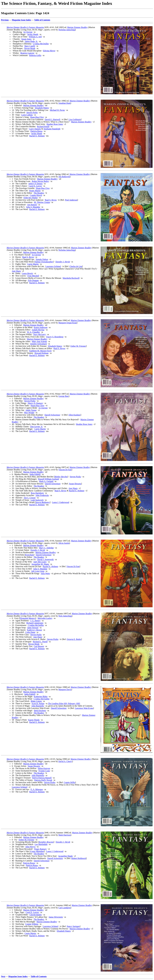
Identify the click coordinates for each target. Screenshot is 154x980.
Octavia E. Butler (74, 639)
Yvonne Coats (44, 771)
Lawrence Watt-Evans (84, 708)
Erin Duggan (33, 280)
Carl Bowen (39, 646)
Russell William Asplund (49, 479)
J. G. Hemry (35, 621)
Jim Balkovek (64, 177)
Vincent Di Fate (65, 470)
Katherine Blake (41, 696)
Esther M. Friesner (78, 346)
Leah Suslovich (37, 500)
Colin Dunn (30, 632)
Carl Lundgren (64, 908)
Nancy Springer (73, 926)
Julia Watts (45, 573)
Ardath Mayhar (38, 330)
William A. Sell (35, 37)
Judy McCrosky (40, 562)
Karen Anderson (41, 327)
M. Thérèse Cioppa (42, 202)
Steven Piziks (32, 112)
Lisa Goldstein (75, 119)
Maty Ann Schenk (39, 341)
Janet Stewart (33, 628)
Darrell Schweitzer (52, 415)
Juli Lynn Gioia (38, 571)
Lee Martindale (41, 844)
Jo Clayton (28, 32)
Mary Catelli (30, 46)
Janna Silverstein (56, 917)
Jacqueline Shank (66, 856)
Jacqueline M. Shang (40, 564)
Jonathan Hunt (64, 103)
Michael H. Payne (57, 110)
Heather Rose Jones (55, 124)
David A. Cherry (65, 761)
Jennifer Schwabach (38, 344)
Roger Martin (35, 191)
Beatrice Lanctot (27, 53)
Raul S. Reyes (51, 200)
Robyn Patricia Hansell (42, 778)
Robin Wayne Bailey (41, 181)
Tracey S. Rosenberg (55, 337)
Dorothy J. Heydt (63, 262)
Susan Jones (26, 39)
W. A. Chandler (33, 332)
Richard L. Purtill (40, 642)
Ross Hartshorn (37, 493)
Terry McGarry (40, 334)
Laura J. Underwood (61, 502)
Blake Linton (36, 701)
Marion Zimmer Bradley (77, 27)
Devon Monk (30, 48)
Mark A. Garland (46, 481)
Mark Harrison (65, 835)
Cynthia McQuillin (41, 44)
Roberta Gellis (35, 55)
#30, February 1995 (64, 703)
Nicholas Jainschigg (67, 30)
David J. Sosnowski (45, 559)
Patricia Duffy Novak (43, 780)
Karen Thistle (34, 720)
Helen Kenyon (44, 768)
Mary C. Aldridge (46, 548)
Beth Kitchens (40, 711)
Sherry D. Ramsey (35, 403)
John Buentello (38, 706)
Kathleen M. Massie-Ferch (40, 351)
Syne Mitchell (33, 276)
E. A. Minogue (37, 789)
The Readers (39, 193)
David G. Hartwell (52, 119)
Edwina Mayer (49, 51)
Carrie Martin (33, 264)
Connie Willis (69, 782)
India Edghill (35, 474)
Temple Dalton (42, 259)
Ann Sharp (16, 271)
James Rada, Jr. (31, 41)
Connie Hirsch (36, 195)
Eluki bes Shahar (31, 198)
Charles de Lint (76, 266)
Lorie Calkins (27, 115)
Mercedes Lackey (45, 618)
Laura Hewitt (27, 273)
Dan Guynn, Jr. (37, 427)
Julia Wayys (30, 847)
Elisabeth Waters (42, 108)
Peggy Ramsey (40, 849)
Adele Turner (31, 410)
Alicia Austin (64, 543)
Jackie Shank (33, 34)
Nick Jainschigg (65, 616)
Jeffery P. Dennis (35, 184)
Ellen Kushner (75, 415)
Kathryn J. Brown (35, 630)
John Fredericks (42, 495)
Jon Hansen (32, 205)
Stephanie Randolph (52, 129)
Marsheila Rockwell (71, 278)
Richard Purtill (43, 126)
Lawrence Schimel (53, 266)
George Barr (64, 396)
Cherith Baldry (36, 915)
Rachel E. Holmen (37, 136)
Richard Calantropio (35, 623)
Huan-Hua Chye (37, 117)
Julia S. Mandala (33, 207)
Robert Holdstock (79, 858)
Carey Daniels (35, 129)
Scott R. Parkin (38, 703)
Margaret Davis (65, 689)
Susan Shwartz (75, 484)
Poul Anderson (71, 200)
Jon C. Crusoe (30, 498)
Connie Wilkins (32, 924)
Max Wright (29, 413)
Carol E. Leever (35, 186)
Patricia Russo (36, 131)
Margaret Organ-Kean (68, 323)
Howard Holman (41, 353)
